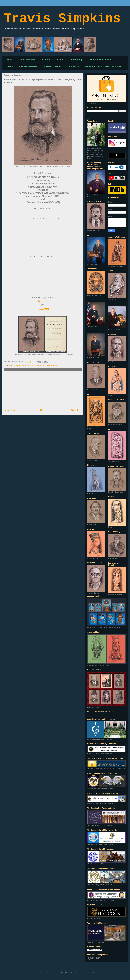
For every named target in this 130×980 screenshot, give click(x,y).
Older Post (76, 410)
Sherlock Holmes (28, 67)
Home (43, 410)
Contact (46, 60)
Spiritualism (41, 365)
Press (9, 60)
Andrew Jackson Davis (17, 365)
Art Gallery (73, 67)
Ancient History (52, 67)
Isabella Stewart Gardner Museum (103, 67)
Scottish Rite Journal (101, 60)
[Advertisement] (43, 390)
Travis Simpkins (62, 19)
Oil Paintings (76, 60)
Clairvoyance (31, 365)
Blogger (96, 973)
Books (9, 67)
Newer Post (10, 410)
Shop (60, 60)
